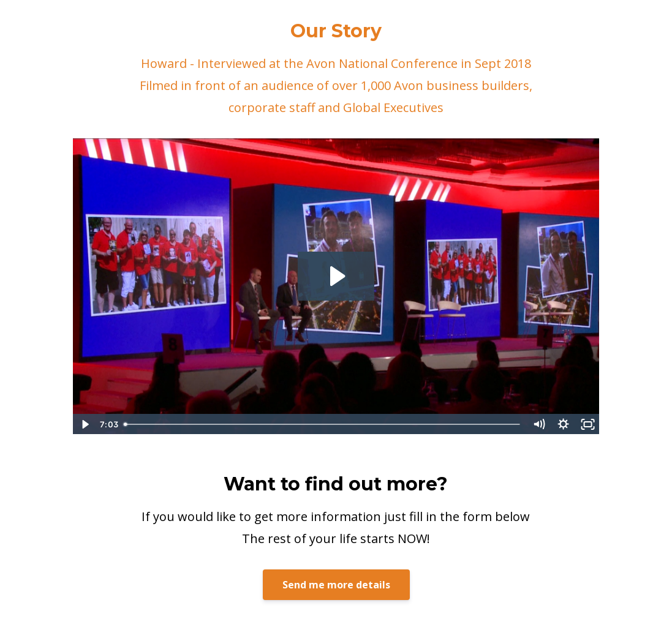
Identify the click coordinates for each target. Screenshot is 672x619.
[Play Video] (85, 424)
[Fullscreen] (587, 424)
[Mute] (538, 424)
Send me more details (336, 585)
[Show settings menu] (563, 424)
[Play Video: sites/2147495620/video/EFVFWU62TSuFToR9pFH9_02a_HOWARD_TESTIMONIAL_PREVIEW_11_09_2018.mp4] (336, 276)
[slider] (323, 424)
